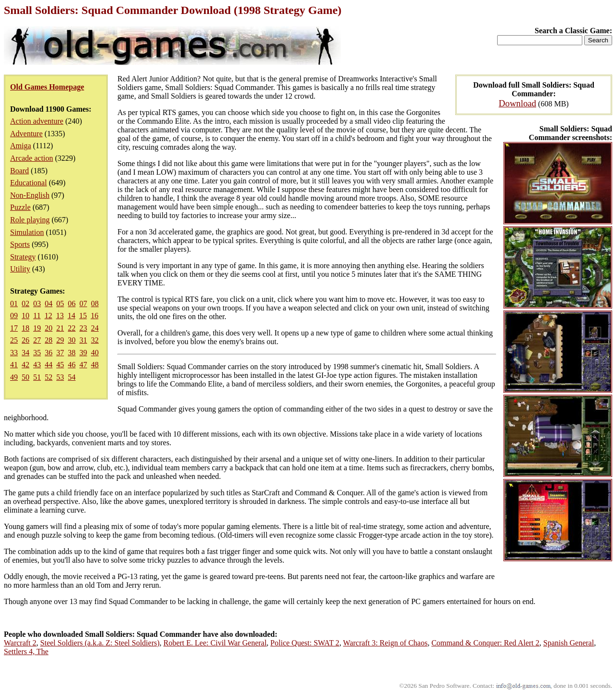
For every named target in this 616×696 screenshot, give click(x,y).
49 (14, 377)
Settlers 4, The (26, 651)
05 (60, 303)
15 (83, 316)
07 (83, 303)
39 (83, 353)
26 (26, 340)
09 (14, 316)
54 (72, 377)
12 (48, 316)
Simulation (27, 232)
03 (37, 303)
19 (37, 328)
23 (83, 328)
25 (14, 340)
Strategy (23, 257)
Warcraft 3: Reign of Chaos (385, 643)
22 (72, 328)
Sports (20, 244)
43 (37, 365)
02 (26, 303)
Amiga (21, 146)
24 (95, 328)
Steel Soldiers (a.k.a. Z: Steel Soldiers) (100, 643)
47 (83, 365)
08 (95, 303)
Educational (28, 183)
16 (94, 316)
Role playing (30, 220)
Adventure (26, 134)
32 (95, 340)
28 (49, 340)
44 (49, 365)
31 (83, 340)
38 (72, 353)
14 (71, 316)
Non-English (30, 195)
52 (49, 377)
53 (60, 377)
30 (72, 340)
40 (95, 353)
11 (37, 316)
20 (49, 328)
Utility (20, 269)
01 (14, 303)
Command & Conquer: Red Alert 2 (485, 643)
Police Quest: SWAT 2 (305, 643)
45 (60, 365)
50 (26, 377)
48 (95, 365)
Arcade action (32, 158)
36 (49, 353)
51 (37, 377)
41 (14, 365)
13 (60, 316)
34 (26, 353)
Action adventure (37, 121)
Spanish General (569, 643)
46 (72, 365)
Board (19, 171)
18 (26, 328)
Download (517, 103)
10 (26, 316)
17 (14, 328)
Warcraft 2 (20, 643)
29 (60, 340)
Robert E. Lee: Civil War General (215, 643)
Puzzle (20, 207)
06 (72, 303)
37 (60, 353)
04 (49, 303)
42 (26, 365)
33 (14, 353)
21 (60, 328)
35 (37, 353)
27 (37, 340)
